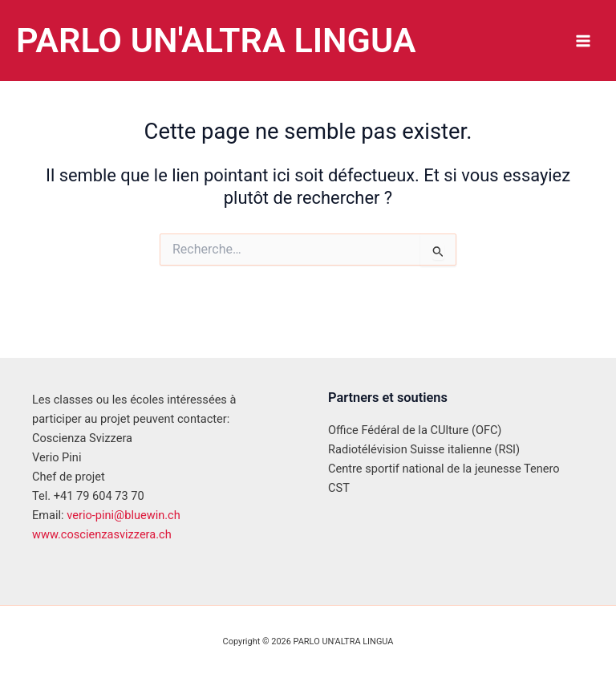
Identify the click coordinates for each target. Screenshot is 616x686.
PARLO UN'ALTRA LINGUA (228, 40)
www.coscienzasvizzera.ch (102, 534)
